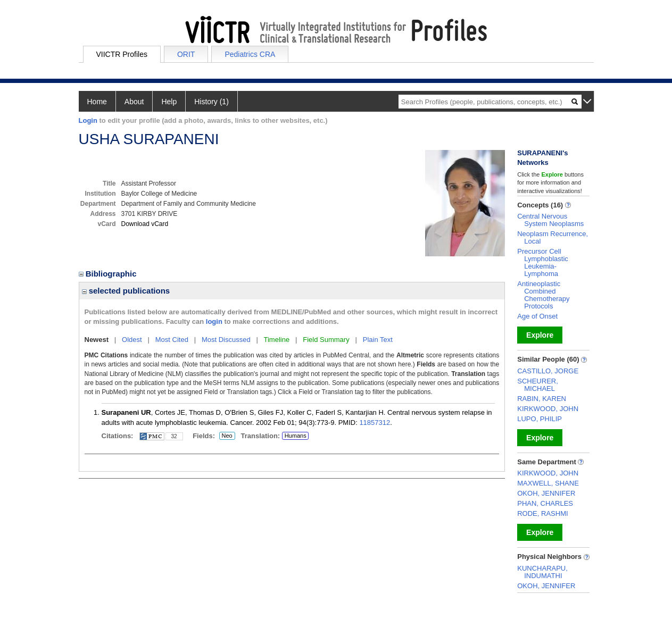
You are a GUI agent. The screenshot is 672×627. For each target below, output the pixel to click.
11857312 (375, 423)
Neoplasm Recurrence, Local (553, 237)
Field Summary (326, 340)
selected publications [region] (126, 291)
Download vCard (145, 224)
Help (169, 102)
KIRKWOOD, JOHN (548, 409)
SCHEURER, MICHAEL (538, 385)
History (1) (211, 102)
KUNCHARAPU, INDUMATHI (542, 572)
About (134, 102)
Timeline (277, 340)
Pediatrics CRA (250, 54)
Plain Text (378, 340)
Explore (540, 335)
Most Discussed (226, 340)
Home (97, 102)
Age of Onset (537, 316)
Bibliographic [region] (109, 274)
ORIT (186, 54)
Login (88, 120)
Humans (296, 436)
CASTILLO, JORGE (548, 371)
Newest (97, 340)
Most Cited (172, 340)
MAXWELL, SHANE (548, 483)
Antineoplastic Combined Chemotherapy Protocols (543, 295)
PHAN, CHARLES (545, 503)
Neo (227, 436)
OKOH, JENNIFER (546, 493)
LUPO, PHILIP (540, 419)
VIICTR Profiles (122, 54)
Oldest (132, 340)
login (214, 321)
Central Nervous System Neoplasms (550, 220)
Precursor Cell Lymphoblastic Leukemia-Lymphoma (543, 262)
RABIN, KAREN (542, 399)
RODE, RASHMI (542, 513)
